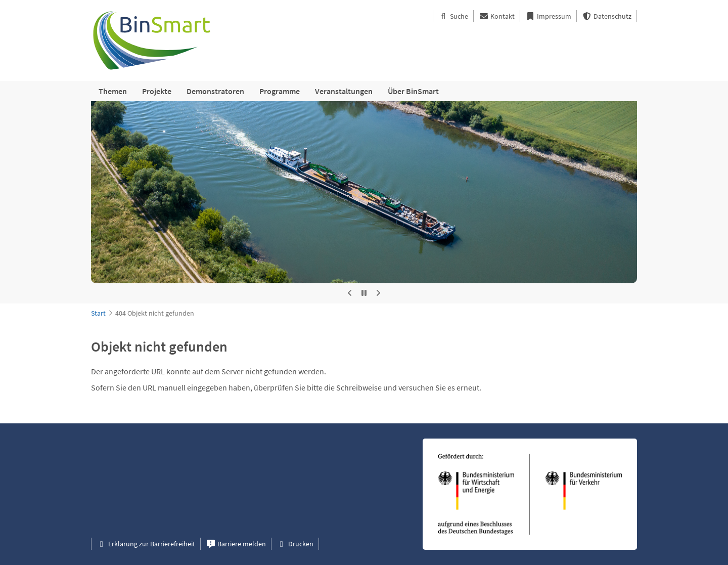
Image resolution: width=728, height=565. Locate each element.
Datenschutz (607, 16)
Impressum (548, 16)
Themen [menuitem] (113, 91)
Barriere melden (236, 544)
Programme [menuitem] (280, 91)
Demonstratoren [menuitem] (215, 91)
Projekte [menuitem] (157, 91)
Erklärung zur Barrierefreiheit (146, 544)
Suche (453, 16)
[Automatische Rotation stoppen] (364, 293)
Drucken (295, 544)
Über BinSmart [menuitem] (413, 91)
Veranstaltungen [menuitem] (344, 91)
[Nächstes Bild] (378, 293)
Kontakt (497, 16)
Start (98, 313)
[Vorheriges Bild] (350, 293)
